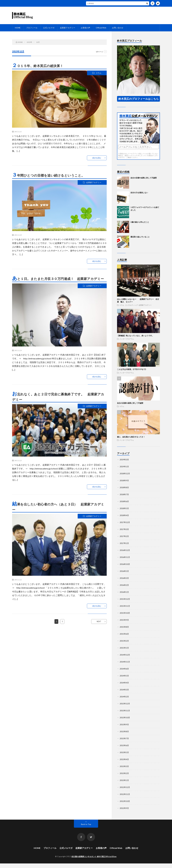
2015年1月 (124, 652)
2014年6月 (124, 673)
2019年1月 (124, 471)
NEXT (99, 621)
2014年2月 (124, 701)
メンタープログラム (127, 343)
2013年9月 (124, 729)
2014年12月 (125, 659)
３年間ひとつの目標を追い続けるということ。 (48, 175)
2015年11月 (125, 611)
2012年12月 (125, 792)
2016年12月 (125, 555)
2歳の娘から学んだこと (140, 227)
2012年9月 (124, 813)
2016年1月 (124, 597)
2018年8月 (124, 492)
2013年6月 (124, 750)
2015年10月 (125, 617)
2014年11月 (125, 666)
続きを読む (97, 158)
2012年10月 (125, 806)
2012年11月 (125, 799)
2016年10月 (125, 569)
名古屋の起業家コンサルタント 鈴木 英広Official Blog (94, 861)
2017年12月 (125, 527)
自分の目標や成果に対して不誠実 (144, 182)
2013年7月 (124, 743)
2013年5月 (124, 757)
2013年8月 (124, 736)
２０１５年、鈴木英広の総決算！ (38, 66)
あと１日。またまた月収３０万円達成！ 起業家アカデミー (58, 279)
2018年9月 (124, 485)
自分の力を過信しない (139, 197)
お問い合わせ (118, 28)
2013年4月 (124, 764)
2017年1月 (124, 548)
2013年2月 (124, 778)
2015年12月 (125, 604)
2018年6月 (124, 506)
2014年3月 (124, 694)
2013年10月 (125, 722)
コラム (98, 73)
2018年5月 (124, 513)
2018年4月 (124, 520)
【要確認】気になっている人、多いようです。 (135, 340)
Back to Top (86, 829)
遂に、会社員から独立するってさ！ (131, 441)
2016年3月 (124, 583)
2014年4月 (124, 687)
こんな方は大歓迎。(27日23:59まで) (131, 374)
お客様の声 (85, 28)
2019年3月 (124, 464)
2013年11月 (125, 715)
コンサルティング (131, 310)
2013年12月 (125, 708)
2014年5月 (124, 680)
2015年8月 (124, 631)
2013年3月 (124, 771)
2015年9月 (124, 624)
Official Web (101, 28)
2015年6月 (124, 638)
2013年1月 (124, 785)
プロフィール (32, 28)
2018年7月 (124, 499)
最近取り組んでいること (140, 241)
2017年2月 (124, 541)
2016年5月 (124, 576)
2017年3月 (124, 534)
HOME (18, 28)
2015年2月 (124, 645)
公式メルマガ (49, 28)
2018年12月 (125, 478)
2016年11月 (125, 562)
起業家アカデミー (68, 28)
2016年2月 (124, 590)
